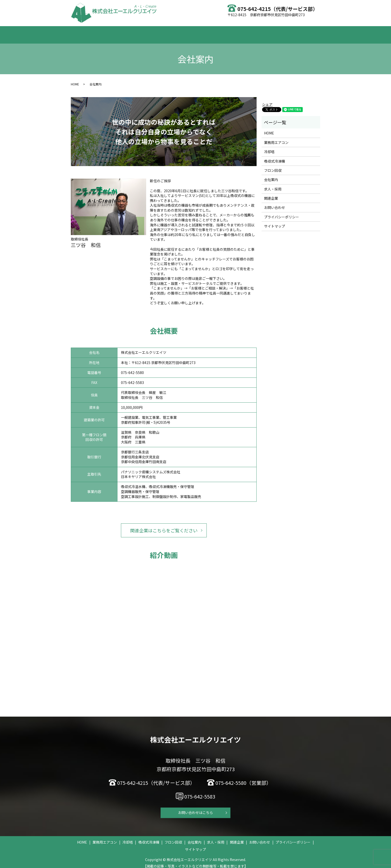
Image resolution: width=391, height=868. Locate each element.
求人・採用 (273, 184)
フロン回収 (212, 32)
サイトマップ (275, 221)
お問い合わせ (282, 32)
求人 (258, 32)
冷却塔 (158, 32)
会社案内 (238, 32)
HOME (104, 32)
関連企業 (271, 193)
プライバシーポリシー (282, 212)
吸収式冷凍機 (183, 32)
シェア (267, 100)
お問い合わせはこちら (195, 808)
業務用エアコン (131, 32)
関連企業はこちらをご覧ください (164, 526)
